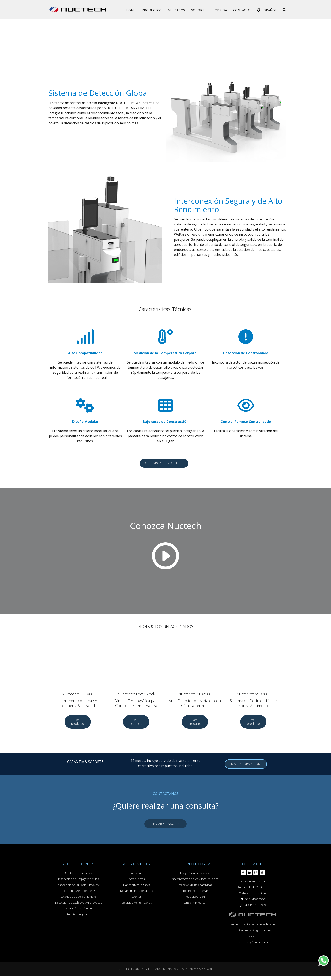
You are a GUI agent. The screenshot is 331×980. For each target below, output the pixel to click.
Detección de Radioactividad (195, 885)
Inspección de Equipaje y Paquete (78, 885)
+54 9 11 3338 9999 (254, 905)
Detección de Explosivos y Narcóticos (78, 903)
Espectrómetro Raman (195, 891)
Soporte (199, 10)
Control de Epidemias (78, 873)
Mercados (176, 10)
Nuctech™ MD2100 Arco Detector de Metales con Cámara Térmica (195, 700)
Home (131, 10)
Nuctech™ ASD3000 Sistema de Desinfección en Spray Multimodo (253, 700)
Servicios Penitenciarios (136, 903)
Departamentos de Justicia (137, 891)
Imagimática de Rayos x (195, 873)
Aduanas (137, 873)
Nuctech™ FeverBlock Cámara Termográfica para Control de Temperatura (136, 700)
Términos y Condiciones (253, 942)
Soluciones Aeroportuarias (79, 891)
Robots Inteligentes (79, 914)
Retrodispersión (195, 897)
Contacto (242, 10)
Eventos (136, 897)
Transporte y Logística (136, 885)
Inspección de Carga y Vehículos (79, 879)
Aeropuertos (137, 879)
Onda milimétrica (195, 903)
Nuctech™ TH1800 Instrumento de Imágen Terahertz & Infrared (78, 700)
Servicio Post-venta (253, 881)
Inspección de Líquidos (78, 908)
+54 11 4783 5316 (254, 899)
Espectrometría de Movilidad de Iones (195, 879)
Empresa (220, 10)
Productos (152, 10)
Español (269, 10)
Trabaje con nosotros (253, 893)
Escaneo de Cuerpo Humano (79, 897)
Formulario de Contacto (253, 887)
